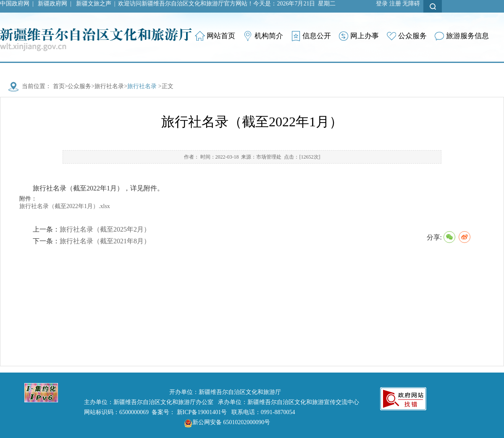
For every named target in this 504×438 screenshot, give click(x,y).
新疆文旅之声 (94, 4)
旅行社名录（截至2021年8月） (105, 241)
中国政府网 (15, 4)
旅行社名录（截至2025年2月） (105, 229)
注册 (395, 4)
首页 (59, 86)
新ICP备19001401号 (202, 412)
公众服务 (79, 86)
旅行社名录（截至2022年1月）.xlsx (65, 206)
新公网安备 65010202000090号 (225, 422)
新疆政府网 (52, 4)
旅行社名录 (109, 86)
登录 (382, 4)
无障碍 (411, 4)
